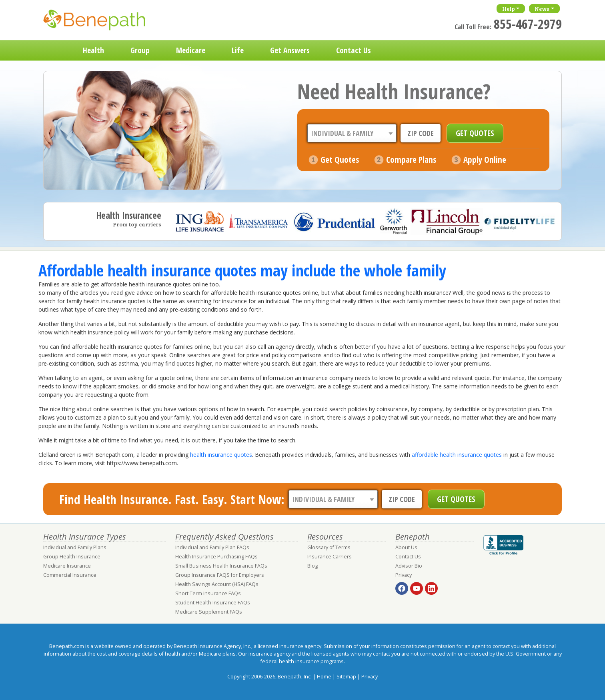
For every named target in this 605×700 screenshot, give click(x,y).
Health (93, 50)
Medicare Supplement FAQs (209, 612)
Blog (313, 566)
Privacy (404, 575)
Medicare (191, 50)
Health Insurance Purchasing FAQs (216, 557)
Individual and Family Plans (75, 547)
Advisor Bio (409, 566)
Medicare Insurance (67, 566)
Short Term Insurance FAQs (208, 593)
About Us (406, 547)
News (542, 9)
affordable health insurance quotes (457, 455)
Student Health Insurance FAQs (213, 603)
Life (238, 50)
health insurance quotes (221, 455)
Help (509, 9)
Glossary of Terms (329, 547)
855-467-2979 (528, 24)
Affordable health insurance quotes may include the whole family (242, 270)
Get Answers (290, 50)
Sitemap (346, 677)
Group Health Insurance (72, 557)
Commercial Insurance (70, 575)
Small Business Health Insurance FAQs (221, 566)
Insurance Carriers (330, 557)
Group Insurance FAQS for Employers (220, 575)
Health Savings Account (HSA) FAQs (217, 584)
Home (56, 50)
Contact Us (354, 50)
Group (140, 50)
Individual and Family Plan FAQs (212, 547)
